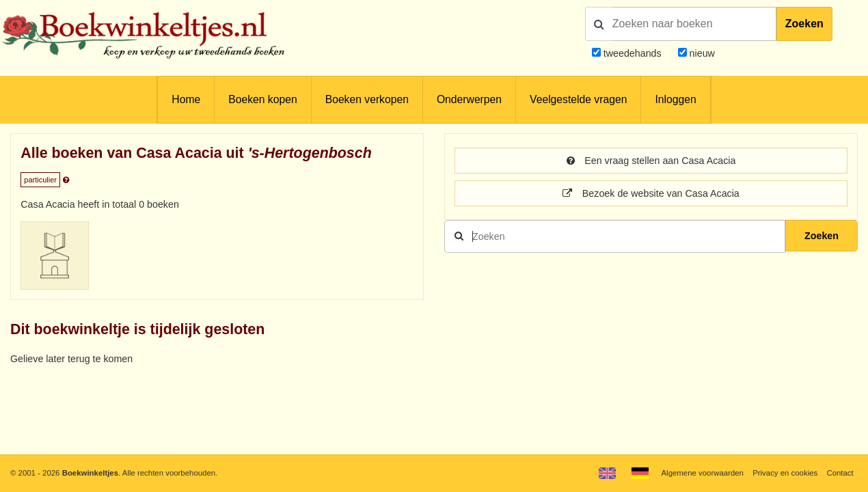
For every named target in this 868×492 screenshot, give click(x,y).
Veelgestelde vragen (578, 99)
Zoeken (804, 24)
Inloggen (675, 99)
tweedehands (633, 53)
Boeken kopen (262, 99)
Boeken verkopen (367, 99)
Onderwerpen (469, 99)
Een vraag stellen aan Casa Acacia (651, 161)
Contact (840, 473)
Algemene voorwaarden (702, 473)
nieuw (701, 53)
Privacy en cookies (785, 473)
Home (186, 99)
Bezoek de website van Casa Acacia (651, 193)
